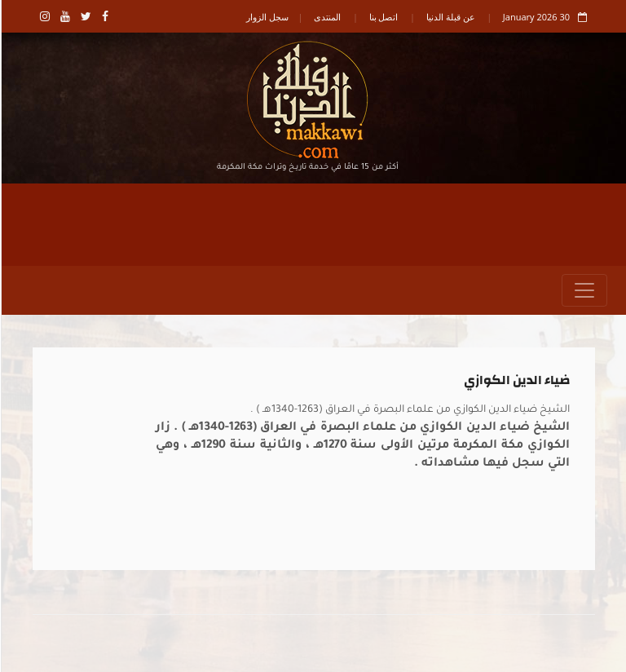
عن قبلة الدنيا (450, 17)
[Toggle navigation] (584, 290)
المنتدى (326, 17)
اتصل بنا (383, 17)
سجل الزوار (267, 17)
